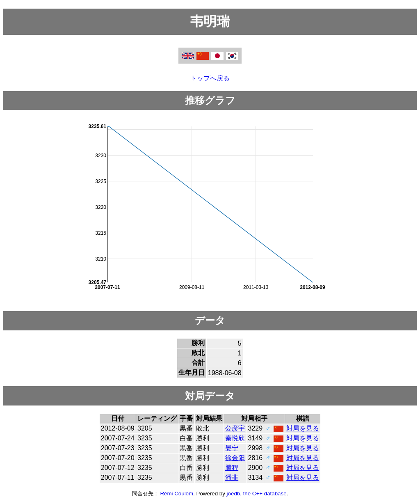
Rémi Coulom (177, 494)
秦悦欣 (235, 438)
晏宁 (232, 448)
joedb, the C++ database (257, 494)
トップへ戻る (210, 78)
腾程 (232, 468)
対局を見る (303, 428)
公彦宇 (235, 428)
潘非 (232, 478)
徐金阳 (235, 458)
